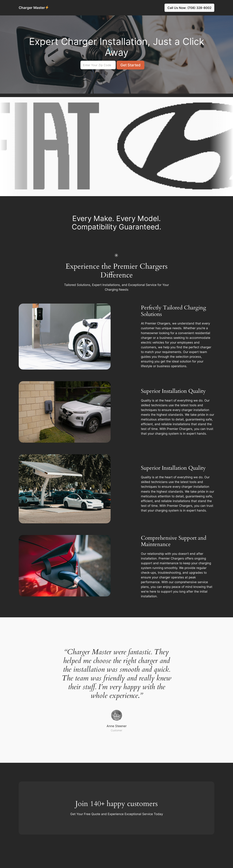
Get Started (130, 65)
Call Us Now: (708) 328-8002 (189, 8)
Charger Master (34, 8)
